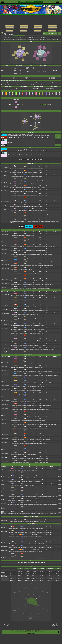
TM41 (2, 408)
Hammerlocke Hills (30, 135)
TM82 (2, 454)
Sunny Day (7, 265)
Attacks (52, 34)
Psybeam (3, 469)
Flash (6, 442)
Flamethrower (7, 294)
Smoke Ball (15, 103)
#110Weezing (53, 625)
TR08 (2, 298)
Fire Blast (6, 306)
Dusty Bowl (10, 134)
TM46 (2, 423)
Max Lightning (4, 531)
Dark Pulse (6, 344)
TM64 (2, 435)
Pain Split (3, 473)
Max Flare (3, 528)
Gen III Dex (19, 37)
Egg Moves (59, 33)
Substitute (6, 309)
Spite (2, 481)
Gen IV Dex (7, 37)
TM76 (2, 287)
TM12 (2, 367)
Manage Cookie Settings (43, 631)
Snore (6, 249)
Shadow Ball (7, 325)
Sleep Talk (6, 321)
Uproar (6, 328)
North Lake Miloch (46, 135)
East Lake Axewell (18, 135)
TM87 (2, 457)
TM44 (2, 416)
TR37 (2, 332)
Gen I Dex (43, 37)
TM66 (2, 438)
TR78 (2, 348)
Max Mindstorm (4, 546)
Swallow (3, 492)
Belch (5, 209)
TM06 (2, 359)
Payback (6, 276)
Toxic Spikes (7, 340)
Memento (6, 217)
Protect (6, 253)
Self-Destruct (7, 198)
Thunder (6, 302)
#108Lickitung (8, 625)
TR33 (2, 325)
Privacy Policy (35, 631)
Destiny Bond (7, 221)
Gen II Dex (31, 37)
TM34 (2, 265)
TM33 (2, 261)
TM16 (2, 234)
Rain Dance (7, 261)
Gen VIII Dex (19, 36)
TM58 (2, 280)
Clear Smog (6, 183)
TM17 (2, 370)
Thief (5, 246)
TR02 (2, 294)
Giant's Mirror (15, 134)
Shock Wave (7, 393)
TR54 (2, 340)
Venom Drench (6, 352)
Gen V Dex (55, 36)
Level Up (28, 160)
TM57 (2, 276)
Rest (5, 242)
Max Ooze (3, 543)
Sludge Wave (7, 348)
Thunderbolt (7, 298)
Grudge (3, 477)
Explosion (6, 213)
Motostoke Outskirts (21, 134)
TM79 (2, 450)
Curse (3, 484)
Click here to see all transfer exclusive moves (31, 563)
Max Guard (3, 558)
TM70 (2, 442)
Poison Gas (6, 168)
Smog (5, 175)
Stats (56, 34)
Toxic (5, 206)
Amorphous (49, 104)
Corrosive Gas (4, 521)
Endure (6, 317)
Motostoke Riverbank (29, 134)
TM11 (2, 363)
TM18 (2, 374)
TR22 (2, 313)
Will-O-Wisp (7, 268)
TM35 (2, 397)
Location (49, 34)
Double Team (7, 389)
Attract (6, 257)
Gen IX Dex (7, 36)
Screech (6, 234)
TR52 (2, 336)
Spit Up (3, 496)
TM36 (2, 401)
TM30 (2, 386)
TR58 (2, 344)
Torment (6, 408)
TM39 (2, 272)
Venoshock (7, 283)
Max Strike (3, 535)
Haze (5, 194)
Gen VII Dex (31, 36)
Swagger (6, 457)
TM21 (2, 242)
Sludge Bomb (7, 202)
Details (58, 135)
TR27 (2, 321)
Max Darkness (4, 550)
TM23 (2, 246)
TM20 (2, 238)
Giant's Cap (24, 135)
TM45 (2, 420)
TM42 (2, 412)
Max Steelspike (4, 554)
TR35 (2, 328)
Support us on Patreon (31, 634)
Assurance (6, 187)
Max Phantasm (4, 539)
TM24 (2, 249)
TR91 (2, 352)
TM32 (2, 389)
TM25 (2, 253)
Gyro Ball (6, 336)
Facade (6, 272)
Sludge (5, 190)
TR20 (2, 309)
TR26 (2, 317)
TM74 (2, 283)
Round (6, 287)
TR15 (2, 306)
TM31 (2, 257)
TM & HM (34, 160)
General (45, 34)
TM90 (2, 461)
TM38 (2, 268)
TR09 (2, 302)
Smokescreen (7, 179)
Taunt (5, 332)
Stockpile (3, 488)
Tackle (5, 171)
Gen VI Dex (43, 36)
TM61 (2, 431)
